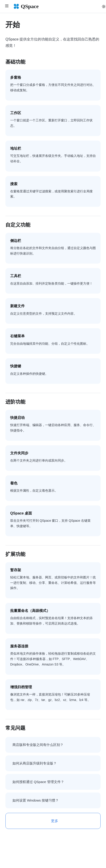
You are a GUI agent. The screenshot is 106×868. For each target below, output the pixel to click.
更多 (55, 821)
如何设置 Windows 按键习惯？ (36, 800)
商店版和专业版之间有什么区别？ (38, 745)
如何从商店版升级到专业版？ (35, 763)
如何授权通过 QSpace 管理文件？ (38, 782)
